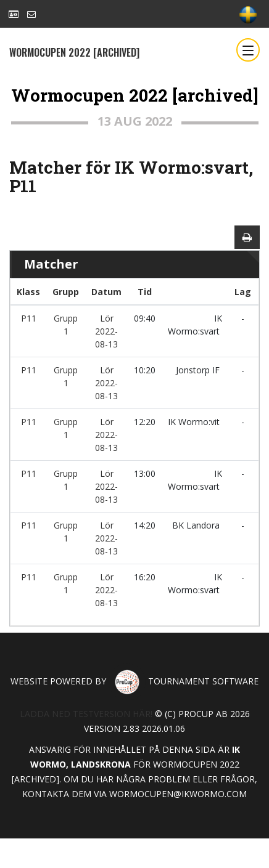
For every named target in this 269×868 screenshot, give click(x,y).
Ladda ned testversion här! (86, 714)
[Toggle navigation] (248, 50)
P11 (29, 318)
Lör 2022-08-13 (106, 331)
